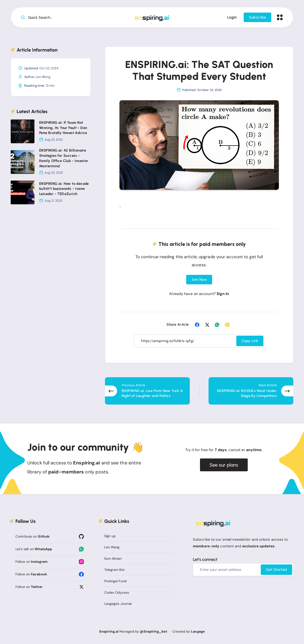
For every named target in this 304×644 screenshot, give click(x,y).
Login (232, 17)
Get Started (276, 570)
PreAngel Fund (115, 581)
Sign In (223, 294)
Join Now (199, 279)
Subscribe (257, 17)
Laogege (198, 631)
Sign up (110, 536)
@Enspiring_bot (153, 631)
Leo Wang (43, 77)
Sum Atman (113, 558)
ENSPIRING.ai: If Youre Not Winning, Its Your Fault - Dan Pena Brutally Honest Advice (63, 128)
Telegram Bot (114, 570)
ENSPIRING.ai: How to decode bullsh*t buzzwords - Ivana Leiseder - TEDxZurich (64, 189)
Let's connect (205, 559)
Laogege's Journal (118, 604)
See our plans (224, 465)
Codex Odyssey (117, 592)
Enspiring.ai (109, 631)
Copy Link (250, 341)
